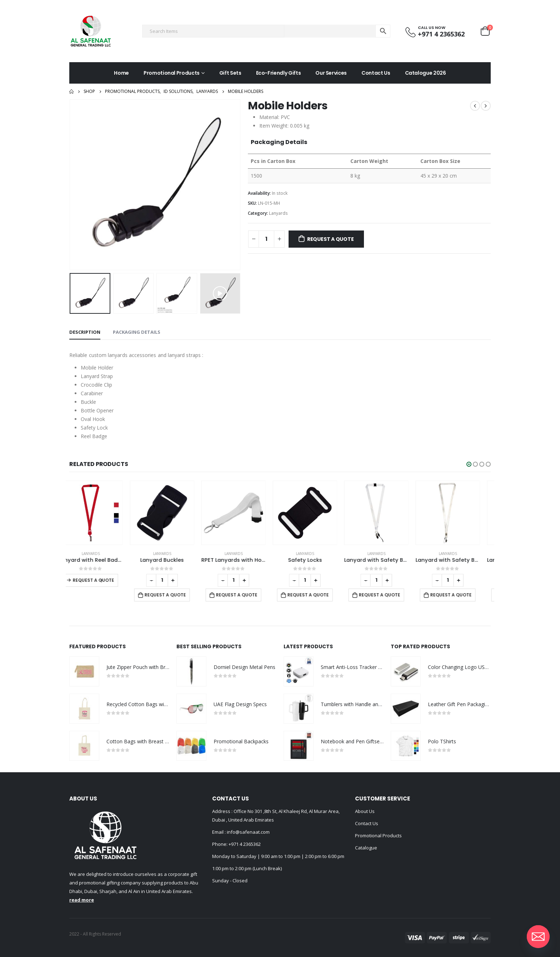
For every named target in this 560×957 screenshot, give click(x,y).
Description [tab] (85, 332)
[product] (101, 513)
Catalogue (366, 848)
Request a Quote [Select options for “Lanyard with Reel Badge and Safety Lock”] (104, 580)
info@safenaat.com (248, 832)
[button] (469, 464)
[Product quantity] (266, 239)
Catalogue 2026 (426, 73)
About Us (365, 811)
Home (121, 73)
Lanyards (278, 213)
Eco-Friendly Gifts (279, 73)
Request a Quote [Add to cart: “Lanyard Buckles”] (176, 595)
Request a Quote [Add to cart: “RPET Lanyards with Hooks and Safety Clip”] (247, 595)
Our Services (331, 73)
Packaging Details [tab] (137, 332)
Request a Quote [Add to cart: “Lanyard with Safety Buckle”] (390, 595)
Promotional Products (172, 73)
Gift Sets (230, 73)
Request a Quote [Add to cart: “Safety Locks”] (319, 595)
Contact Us (376, 73)
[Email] (538, 937)
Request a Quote (331, 239)
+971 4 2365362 (245, 844)
